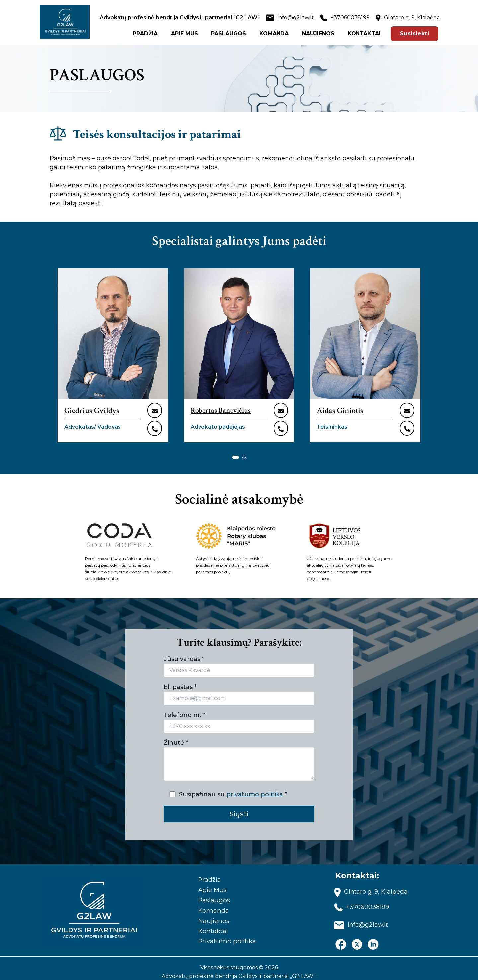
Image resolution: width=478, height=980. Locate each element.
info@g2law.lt (296, 17)
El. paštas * (239, 687)
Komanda (210, 903)
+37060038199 (350, 17)
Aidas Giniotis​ (340, 410)
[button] (236, 450)
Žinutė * (239, 750)
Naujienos (210, 914)
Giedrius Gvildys (92, 410)
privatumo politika (255, 787)
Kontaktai (210, 925)
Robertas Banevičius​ (221, 410)
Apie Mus (209, 881)
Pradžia (206, 870)
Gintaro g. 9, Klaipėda (412, 17)
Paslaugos (210, 892)
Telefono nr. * (239, 715)
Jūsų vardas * (239, 659)
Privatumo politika (225, 935)
